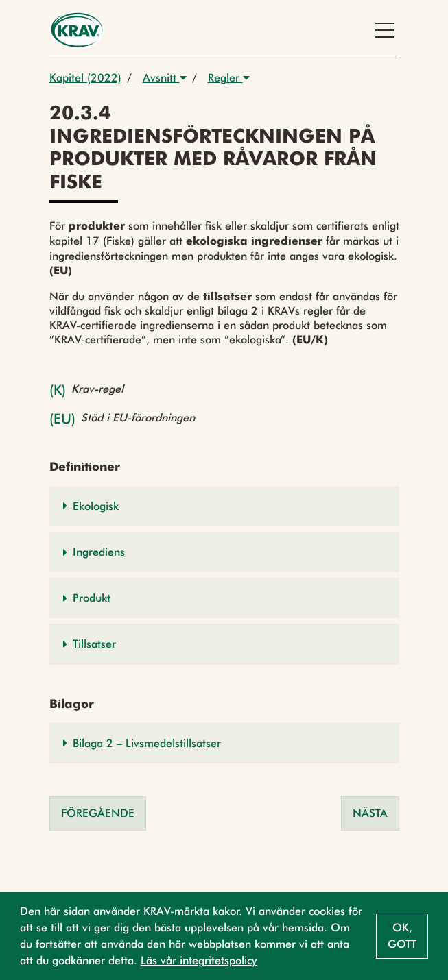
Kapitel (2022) (85, 78)
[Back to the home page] (77, 30)
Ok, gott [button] (402, 936)
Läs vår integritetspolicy (199, 960)
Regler (229, 78)
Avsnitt (165, 78)
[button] (224, 506)
